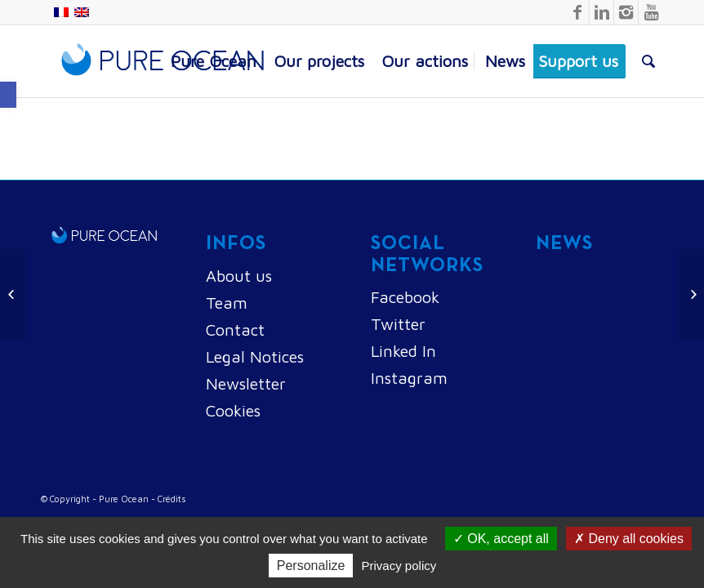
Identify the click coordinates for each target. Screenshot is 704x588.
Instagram (409, 378)
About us (239, 276)
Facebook (405, 297)
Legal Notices (255, 356)
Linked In (403, 351)
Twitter (398, 324)
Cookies (233, 410)
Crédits (172, 499)
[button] (8, 95)
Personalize (311, 566)
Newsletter (246, 383)
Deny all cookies (629, 539)
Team (227, 303)
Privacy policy (399, 566)
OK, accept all (501, 539)
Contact (235, 330)
